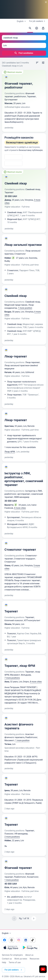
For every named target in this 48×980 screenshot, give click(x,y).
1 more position (25, 308)
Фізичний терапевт (18, 868)
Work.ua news (21, 959)
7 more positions (12, 678)
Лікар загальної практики (23, 245)
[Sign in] (43, 28)
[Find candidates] (30, 28)
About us (29, 955)
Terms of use (15, 962)
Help (4, 962)
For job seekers (38, 21)
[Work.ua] (4, 29)
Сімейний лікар (16, 183)
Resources (34, 959)
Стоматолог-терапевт (20, 550)
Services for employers (12, 955)
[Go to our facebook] (4, 940)
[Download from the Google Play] (31, 947)
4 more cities (20, 508)
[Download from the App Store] (11, 947)
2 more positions (12, 837)
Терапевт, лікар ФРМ (20, 666)
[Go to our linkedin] (26, 940)
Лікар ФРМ (10, 452)
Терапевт (11, 611)
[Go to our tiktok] (33, 940)
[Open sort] (37, 63)
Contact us (7, 959)
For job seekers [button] (14, 970)
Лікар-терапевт (16, 356)
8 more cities (36, 682)
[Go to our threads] (12, 940)
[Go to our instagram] (19, 940)
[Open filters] (43, 63)
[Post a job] (37, 28)
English (7, 933)
